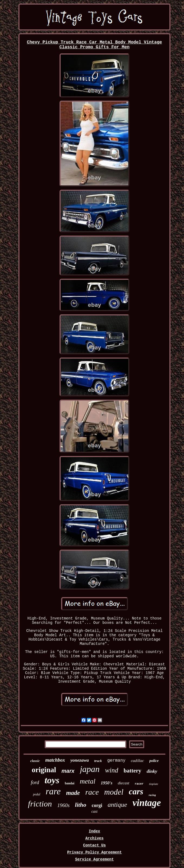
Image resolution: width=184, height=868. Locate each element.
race (92, 792)
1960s (63, 805)
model (114, 792)
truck (98, 761)
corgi (97, 805)
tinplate (154, 784)
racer (139, 784)
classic (35, 761)
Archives (94, 838)
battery (132, 771)
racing (152, 795)
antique (117, 805)
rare (53, 791)
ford (35, 782)
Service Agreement (95, 859)
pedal (37, 794)
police (154, 761)
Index (94, 831)
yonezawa (80, 760)
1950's (107, 783)
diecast (124, 783)
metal (88, 781)
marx (68, 771)
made (73, 793)
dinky (152, 771)
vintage (147, 803)
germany (116, 761)
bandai (69, 783)
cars (136, 792)
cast (95, 811)
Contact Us (94, 845)
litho (81, 805)
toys (52, 780)
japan (90, 769)
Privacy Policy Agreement (94, 852)
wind (112, 770)
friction (40, 804)
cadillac (137, 761)
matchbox (55, 760)
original (44, 770)
